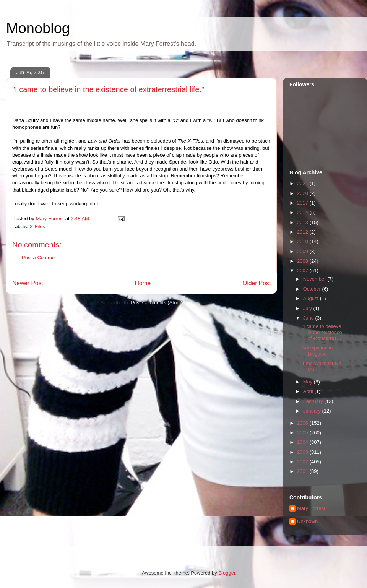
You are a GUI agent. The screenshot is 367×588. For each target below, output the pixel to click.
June (309, 318)
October (313, 289)
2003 (303, 452)
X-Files (37, 227)
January (313, 411)
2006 (303, 423)
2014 (303, 212)
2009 (303, 251)
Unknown (307, 521)
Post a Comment (40, 257)
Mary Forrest (311, 508)
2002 (303, 462)
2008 (303, 261)
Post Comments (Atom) (157, 303)
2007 (303, 270)
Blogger (227, 573)
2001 (303, 471)
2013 (303, 222)
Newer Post (28, 283)
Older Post (257, 283)
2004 (303, 442)
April (309, 391)
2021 (303, 183)
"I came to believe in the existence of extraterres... (322, 332)
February (314, 401)
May (309, 382)
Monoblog (38, 28)
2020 (303, 193)
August (312, 298)
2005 (303, 433)
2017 (303, 203)
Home (143, 283)
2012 (303, 232)
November (315, 279)
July (308, 308)
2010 (303, 241)
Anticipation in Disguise (317, 351)
